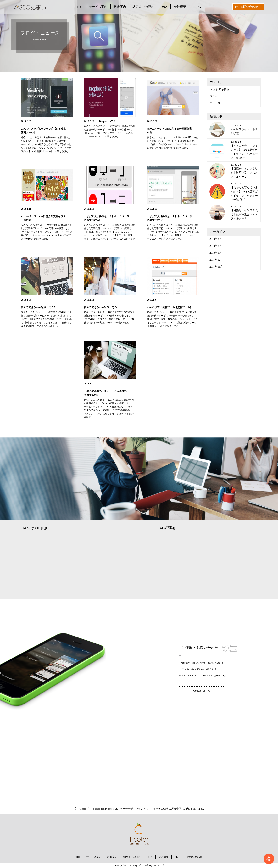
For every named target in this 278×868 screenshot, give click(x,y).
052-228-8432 (190, 675)
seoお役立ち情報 (219, 89)
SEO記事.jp (168, 528)
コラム (214, 96)
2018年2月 (216, 246)
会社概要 (180, 7)
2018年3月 (216, 239)
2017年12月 (216, 260)
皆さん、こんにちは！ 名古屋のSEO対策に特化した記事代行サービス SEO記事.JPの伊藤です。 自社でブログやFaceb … (173, 141)
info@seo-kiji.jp (218, 675)
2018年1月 (216, 253)
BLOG (197, 7)
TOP (80, 7)
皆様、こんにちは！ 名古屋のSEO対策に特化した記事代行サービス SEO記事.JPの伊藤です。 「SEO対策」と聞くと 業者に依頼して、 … (110, 316)
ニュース (215, 103)
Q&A (164, 7)
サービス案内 (98, 7)
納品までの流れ (143, 7)
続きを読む (103, 136)
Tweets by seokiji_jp (34, 528)
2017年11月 (216, 267)
